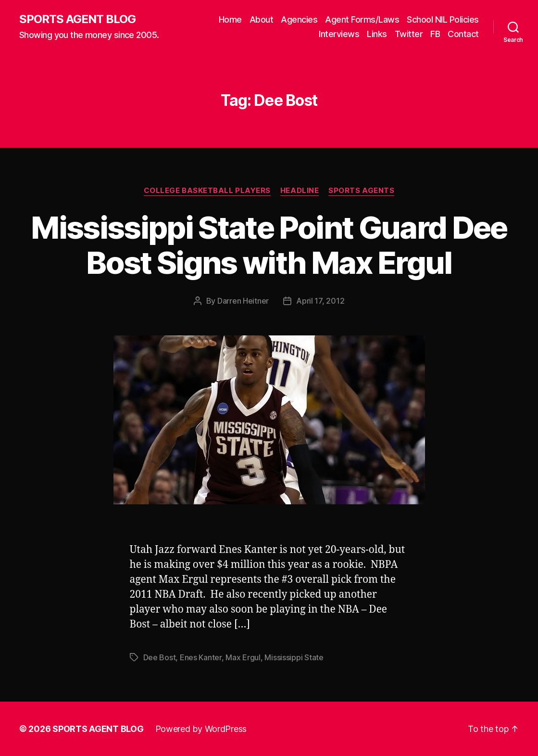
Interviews (339, 34)
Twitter (409, 34)
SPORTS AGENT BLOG (77, 19)
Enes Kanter (201, 657)
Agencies (299, 19)
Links (377, 34)
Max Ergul (243, 657)
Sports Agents (361, 191)
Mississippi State (294, 657)
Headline (300, 191)
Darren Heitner (243, 301)
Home (230, 19)
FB (435, 34)
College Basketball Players (207, 191)
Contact (463, 34)
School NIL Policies (443, 19)
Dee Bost (160, 657)
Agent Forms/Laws (362, 19)
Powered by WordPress (201, 729)
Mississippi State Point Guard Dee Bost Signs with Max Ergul (269, 245)
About (262, 19)
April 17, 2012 (320, 301)
